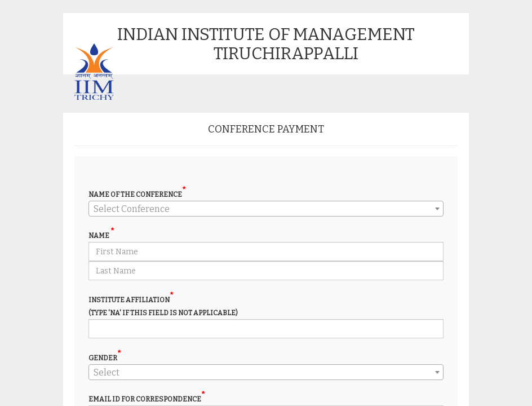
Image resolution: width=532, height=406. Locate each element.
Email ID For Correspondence (147, 399)
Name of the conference (137, 194)
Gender (105, 358)
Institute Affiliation (131, 300)
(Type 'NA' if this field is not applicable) (163, 313)
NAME (101, 235)
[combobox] (266, 209)
